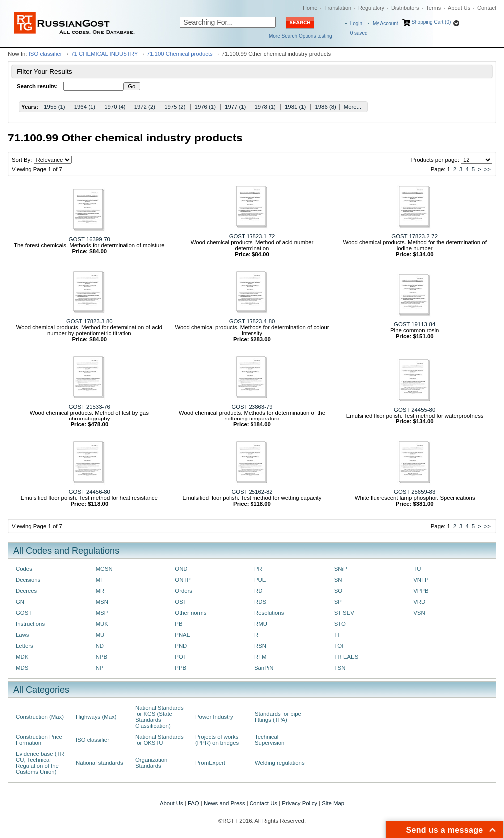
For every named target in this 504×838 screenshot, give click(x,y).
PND (181, 646)
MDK (22, 657)
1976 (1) (205, 107)
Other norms (190, 613)
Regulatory (371, 8)
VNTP (421, 580)
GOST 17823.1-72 (252, 236)
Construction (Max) (40, 717)
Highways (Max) (96, 717)
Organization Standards (151, 763)
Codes (24, 569)
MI (99, 580)
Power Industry (214, 717)
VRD (419, 602)
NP (100, 668)
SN (338, 580)
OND (181, 569)
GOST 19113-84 (415, 324)
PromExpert (210, 763)
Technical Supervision (270, 740)
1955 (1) (54, 107)
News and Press (224, 803)
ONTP (183, 580)
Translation (338, 8)
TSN (340, 668)
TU (417, 569)
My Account (385, 24)
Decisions (28, 580)
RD (258, 591)
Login (356, 24)
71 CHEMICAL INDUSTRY (104, 54)
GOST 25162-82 (252, 492)
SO (338, 591)
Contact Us (263, 803)
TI (337, 635)
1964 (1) (85, 107)
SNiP (341, 569)
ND (100, 646)
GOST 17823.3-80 (89, 321)
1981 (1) (295, 107)
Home (310, 8)
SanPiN (264, 668)
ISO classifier (46, 54)
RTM (260, 657)
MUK (102, 624)
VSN (419, 613)
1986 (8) (325, 107)
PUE (260, 580)
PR (258, 569)
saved (359, 33)
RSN (260, 646)
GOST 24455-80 (415, 410)
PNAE (183, 635)
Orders (184, 591)
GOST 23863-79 (252, 407)
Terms (433, 8)
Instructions (30, 624)
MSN (102, 602)
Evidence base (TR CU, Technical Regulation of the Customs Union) (40, 763)
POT (181, 657)
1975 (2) (175, 107)
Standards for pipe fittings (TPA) (278, 717)
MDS (22, 668)
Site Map (333, 803)
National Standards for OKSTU (160, 740)
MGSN (104, 569)
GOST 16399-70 (89, 239)
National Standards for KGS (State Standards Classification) (160, 717)
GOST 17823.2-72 (415, 236)
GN (20, 602)
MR (100, 591)
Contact (487, 8)
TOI (339, 646)
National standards (99, 763)
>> (487, 169)
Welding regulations (280, 763)
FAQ (193, 803)
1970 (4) (115, 107)
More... (352, 107)
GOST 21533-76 (89, 407)
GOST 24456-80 (89, 492)
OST (181, 602)
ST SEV (344, 613)
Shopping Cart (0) (431, 22)
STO (340, 624)
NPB (101, 657)
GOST (24, 613)
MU (100, 635)
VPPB (421, 591)
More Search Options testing (301, 36)
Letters (25, 646)
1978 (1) (265, 107)
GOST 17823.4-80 (252, 321)
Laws (23, 635)
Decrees (26, 591)
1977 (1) (235, 107)
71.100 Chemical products (180, 54)
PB (179, 624)
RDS (260, 602)
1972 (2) (145, 107)
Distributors (405, 8)
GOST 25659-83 (415, 492)
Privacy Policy (300, 803)
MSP (102, 613)
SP (338, 602)
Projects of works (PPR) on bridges (217, 740)
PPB (181, 668)
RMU (261, 624)
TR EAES (346, 657)
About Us (459, 8)
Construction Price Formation (39, 740)
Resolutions (269, 613)
